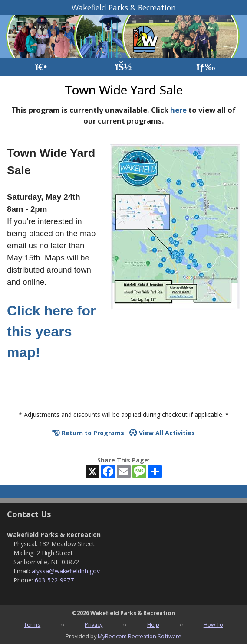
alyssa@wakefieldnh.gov (66, 571)
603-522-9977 (54, 580)
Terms (32, 624)
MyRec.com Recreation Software (140, 636)
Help (153, 624)
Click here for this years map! (51, 332)
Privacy (94, 624)
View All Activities (162, 433)
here (178, 110)
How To (213, 624)
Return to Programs (88, 433)
